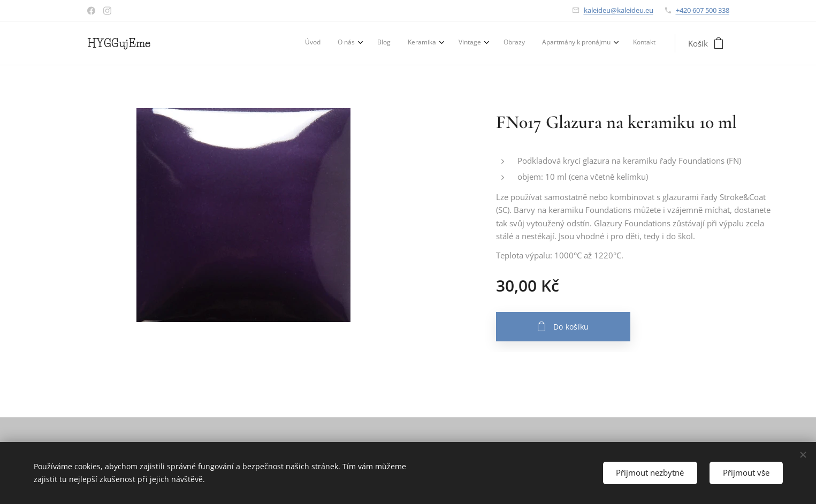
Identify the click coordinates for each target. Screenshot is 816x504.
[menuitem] (517, 43)
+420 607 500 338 (703, 10)
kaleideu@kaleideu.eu (619, 10)
